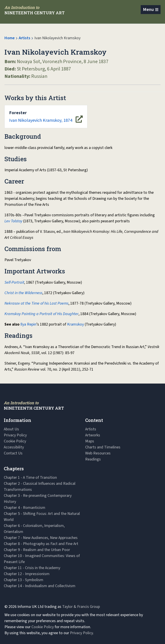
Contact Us (13, 453)
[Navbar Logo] (35, 10)
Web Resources (98, 453)
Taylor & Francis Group (81, 607)
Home (10, 38)
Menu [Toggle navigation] (148, 10)
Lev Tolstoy (13, 221)
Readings (93, 459)
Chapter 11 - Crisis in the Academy (32, 568)
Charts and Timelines (103, 447)
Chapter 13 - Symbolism (24, 580)
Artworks (93, 435)
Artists (25, 38)
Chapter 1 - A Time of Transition (30, 478)
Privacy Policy (15, 435)
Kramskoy (75, 324)
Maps (90, 441)
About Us (11, 429)
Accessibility (14, 447)
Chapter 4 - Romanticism (25, 508)
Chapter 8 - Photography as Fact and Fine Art (41, 544)
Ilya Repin (28, 324)
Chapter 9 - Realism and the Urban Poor (37, 550)
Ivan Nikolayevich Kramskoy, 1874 (41, 117)
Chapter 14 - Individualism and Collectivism (40, 586)
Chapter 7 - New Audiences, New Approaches (41, 538)
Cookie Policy (15, 441)
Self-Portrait (14, 282)
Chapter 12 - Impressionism (27, 574)
